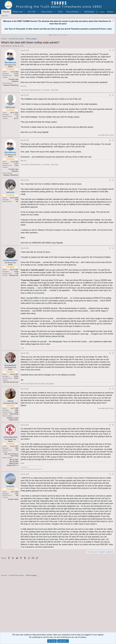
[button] (24, 12)
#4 (113, 180)
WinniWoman (7, 46)
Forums (6, 12)
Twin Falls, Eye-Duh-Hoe (11, 382)
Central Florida (14, 414)
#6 (113, 353)
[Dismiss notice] (113, 21)
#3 (113, 140)
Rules (60, 12)
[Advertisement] (58, 605)
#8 (113, 425)
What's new (18, 12)
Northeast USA (14, 275)
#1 (113, 50)
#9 (113, 474)
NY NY (16, 118)
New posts (5, 16)
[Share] (110, 50)
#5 (113, 248)
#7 (113, 389)
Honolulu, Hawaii (13, 499)
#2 (113, 95)
